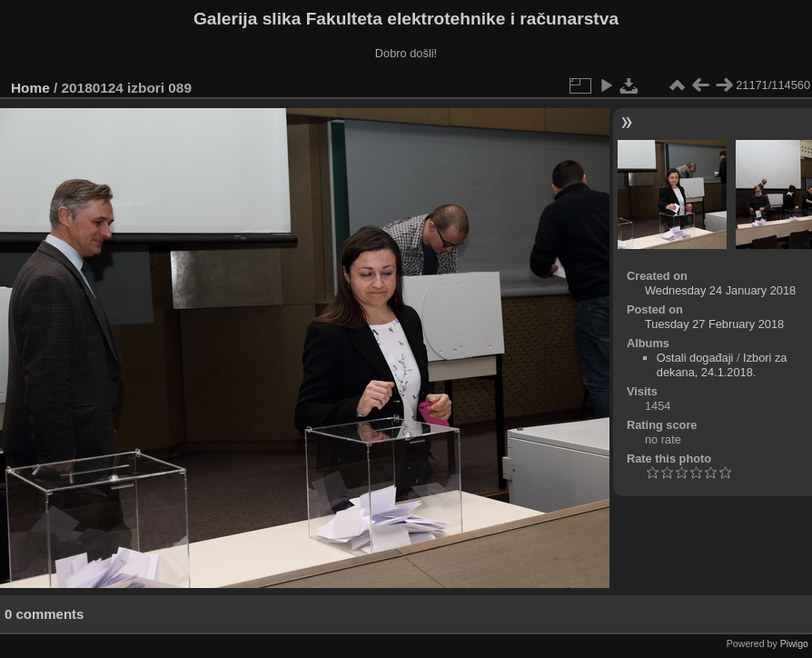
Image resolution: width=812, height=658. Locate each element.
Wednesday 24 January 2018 (720, 290)
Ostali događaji (695, 358)
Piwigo (794, 643)
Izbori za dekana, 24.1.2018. (722, 365)
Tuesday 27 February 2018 (714, 324)
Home (30, 88)
